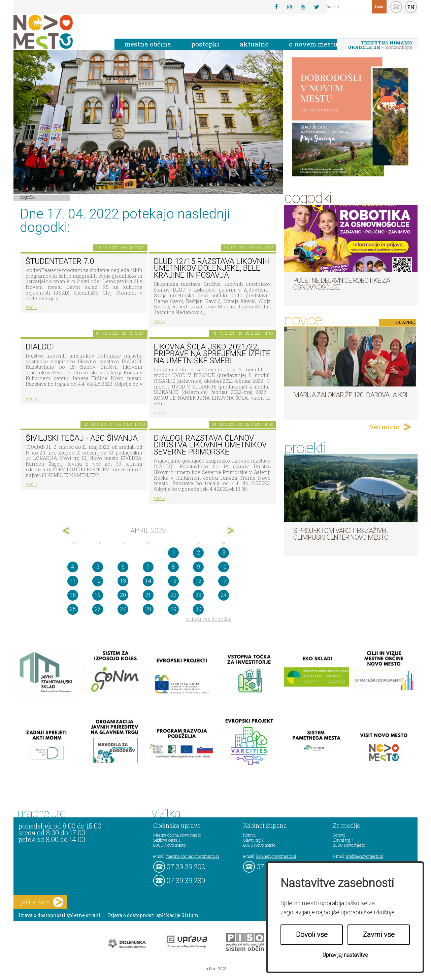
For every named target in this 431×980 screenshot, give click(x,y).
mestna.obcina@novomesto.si (193, 856)
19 (98, 595)
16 (198, 581)
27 (123, 609)
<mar (67, 531)
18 (73, 595)
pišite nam (42, 902)
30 (198, 609)
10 (224, 567)
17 (224, 581)
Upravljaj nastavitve (345, 955)
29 (173, 609)
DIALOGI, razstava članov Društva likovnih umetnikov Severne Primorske (210, 445)
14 (148, 581)
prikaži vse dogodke (209, 619)
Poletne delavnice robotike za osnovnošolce (342, 284)
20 (123, 595)
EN (411, 7)
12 (98, 581)
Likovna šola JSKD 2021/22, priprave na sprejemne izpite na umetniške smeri (212, 354)
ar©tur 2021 (215, 969)
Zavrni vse (379, 935)
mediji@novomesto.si (364, 856)
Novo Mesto (59, 32)
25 (73, 609)
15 (173, 581)
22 (173, 595)
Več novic (384, 427)
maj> (230, 531)
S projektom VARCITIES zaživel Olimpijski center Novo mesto (341, 534)
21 (148, 595)
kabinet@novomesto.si (276, 856)
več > (31, 307)
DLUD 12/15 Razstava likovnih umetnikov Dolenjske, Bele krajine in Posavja (212, 268)
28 (148, 609)
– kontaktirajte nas (380, 45)
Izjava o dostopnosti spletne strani (60, 915)
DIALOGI (40, 347)
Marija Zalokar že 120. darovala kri (350, 395)
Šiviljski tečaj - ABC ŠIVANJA (82, 438)
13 (123, 581)
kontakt (396, 7)
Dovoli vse (312, 935)
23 (198, 595)
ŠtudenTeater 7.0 (60, 261)
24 (224, 595)
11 (73, 581)
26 (98, 609)
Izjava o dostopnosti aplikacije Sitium (153, 915)
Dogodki (28, 197)
